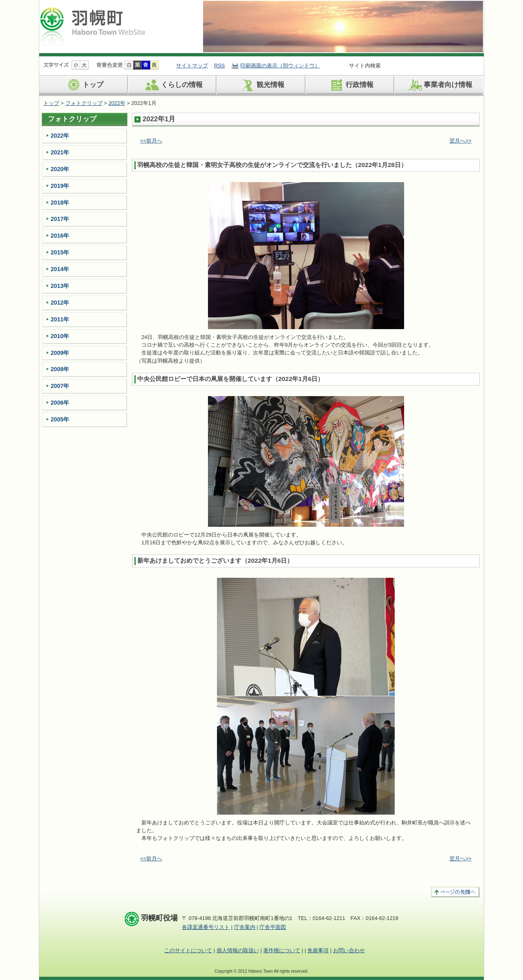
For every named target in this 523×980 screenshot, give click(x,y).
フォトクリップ (84, 103)
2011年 (60, 319)
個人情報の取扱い (238, 950)
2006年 (60, 403)
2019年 (60, 186)
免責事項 (318, 950)
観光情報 (261, 85)
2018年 (60, 203)
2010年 (60, 336)
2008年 (60, 369)
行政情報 (350, 85)
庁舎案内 (245, 927)
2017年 (60, 219)
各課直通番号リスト (206, 927)
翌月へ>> (460, 141)
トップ (84, 85)
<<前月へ (151, 141)
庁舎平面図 (273, 927)
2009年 (60, 353)
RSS (219, 66)
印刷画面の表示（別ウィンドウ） (280, 66)
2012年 (60, 303)
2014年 (60, 269)
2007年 (60, 386)
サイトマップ (192, 66)
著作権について (282, 950)
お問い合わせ (349, 950)
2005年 (60, 419)
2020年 (60, 169)
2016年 (60, 236)
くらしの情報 (173, 85)
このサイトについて (188, 950)
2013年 (60, 286)
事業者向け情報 (439, 85)
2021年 (60, 152)
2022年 (117, 103)
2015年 (60, 252)
